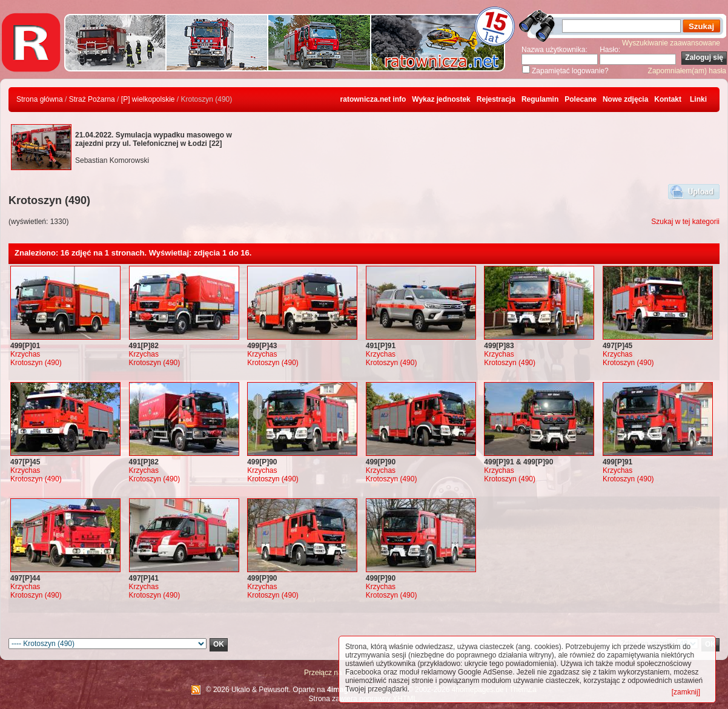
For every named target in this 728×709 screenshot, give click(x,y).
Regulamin (540, 99)
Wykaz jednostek (441, 99)
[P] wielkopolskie (148, 99)
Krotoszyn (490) (36, 363)
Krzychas (25, 354)
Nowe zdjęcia (625, 99)
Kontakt (668, 99)
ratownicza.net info (373, 99)
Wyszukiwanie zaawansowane (671, 43)
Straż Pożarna (92, 99)
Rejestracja (496, 99)
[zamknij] (686, 692)
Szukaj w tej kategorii (685, 222)
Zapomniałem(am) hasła (687, 71)
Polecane (581, 99)
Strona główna (40, 99)
